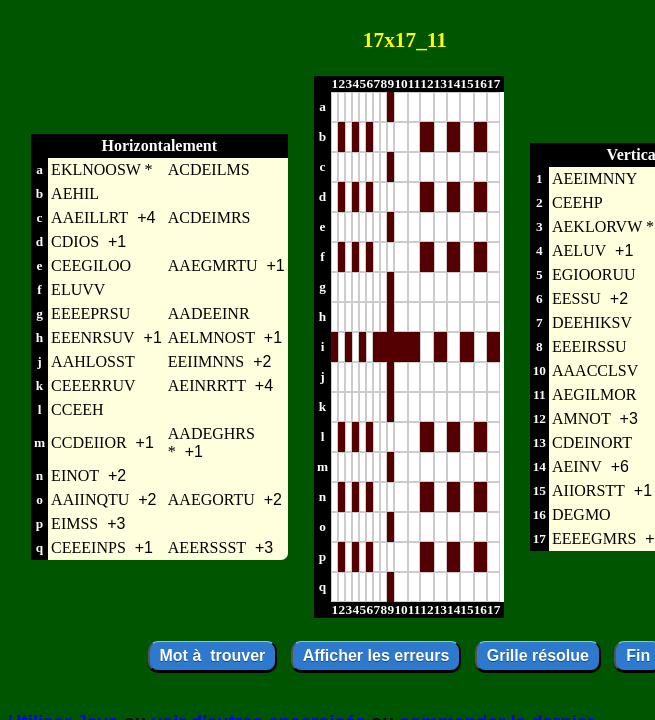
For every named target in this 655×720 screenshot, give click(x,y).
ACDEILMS (209, 169)
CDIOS (75, 241)
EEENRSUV (93, 337)
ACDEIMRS (209, 217)
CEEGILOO (91, 265)
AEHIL (75, 193)
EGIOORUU (594, 274)
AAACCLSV (595, 370)
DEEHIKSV (592, 322)
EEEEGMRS (594, 538)
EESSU (576, 298)
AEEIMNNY (594, 178)
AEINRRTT (207, 385)
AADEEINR (209, 313)
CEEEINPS (88, 547)
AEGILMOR (594, 394)
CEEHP (577, 202)
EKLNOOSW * (101, 169)
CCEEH (77, 409)
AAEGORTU (211, 499)
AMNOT (581, 418)
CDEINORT (592, 442)
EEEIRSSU (589, 346)
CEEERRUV (93, 385)
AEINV (577, 466)
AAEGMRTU (213, 265)
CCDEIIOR (89, 442)
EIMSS (74, 523)
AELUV (579, 250)
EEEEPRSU (90, 313)
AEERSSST (207, 547)
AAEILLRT (89, 217)
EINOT (75, 475)
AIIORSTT (588, 490)
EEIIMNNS (206, 361)
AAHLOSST (93, 361)
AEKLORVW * (603, 226)
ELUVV (78, 289)
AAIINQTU (90, 499)
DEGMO (581, 514)
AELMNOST (211, 337)
